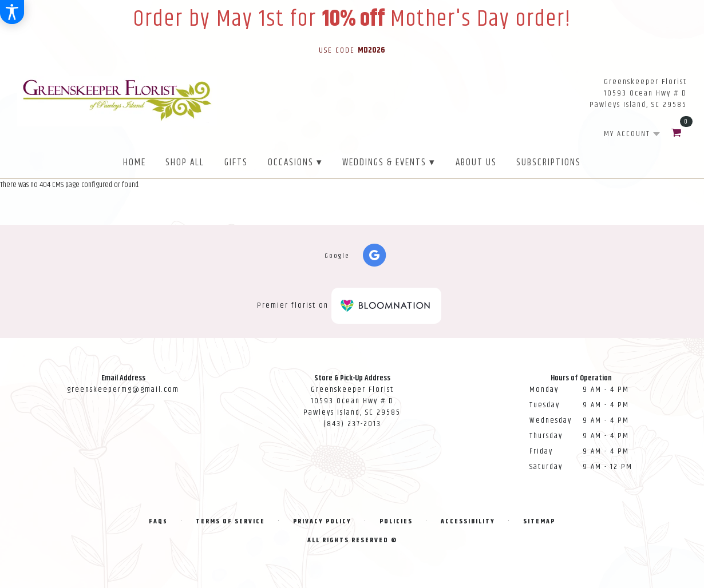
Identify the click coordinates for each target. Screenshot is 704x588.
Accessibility (468, 521)
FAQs (158, 521)
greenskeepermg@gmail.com (123, 390)
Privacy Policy (322, 521)
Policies (396, 521)
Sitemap (539, 521)
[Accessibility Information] (12, 12)
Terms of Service (230, 521)
